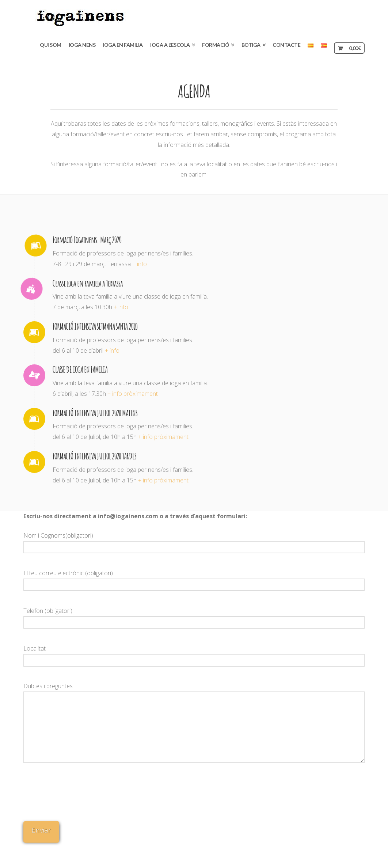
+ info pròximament (133, 394)
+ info (140, 264)
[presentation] (53, 795)
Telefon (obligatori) (194, 617)
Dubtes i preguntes (194, 691)
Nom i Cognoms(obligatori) (194, 542)
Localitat (194, 655)
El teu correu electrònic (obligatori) (194, 579)
